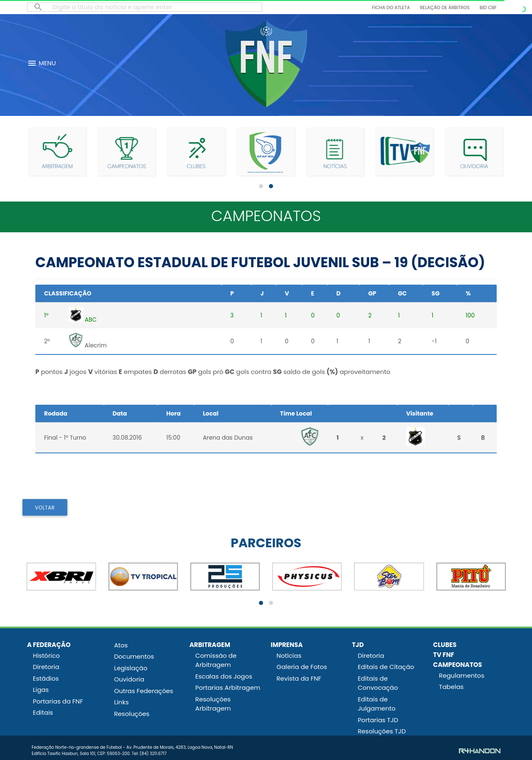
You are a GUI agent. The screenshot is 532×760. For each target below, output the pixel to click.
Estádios (46, 678)
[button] (261, 186)
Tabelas (451, 687)
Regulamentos (462, 675)
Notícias (289, 655)
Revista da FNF (299, 678)
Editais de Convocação (378, 683)
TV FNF (444, 655)
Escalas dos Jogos (224, 676)
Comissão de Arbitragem (216, 660)
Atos (121, 645)
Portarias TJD (378, 720)
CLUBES (445, 645)
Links (121, 702)
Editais (43, 712)
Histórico (46, 655)
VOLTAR (45, 508)
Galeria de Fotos (302, 667)
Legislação (131, 668)
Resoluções (132, 714)
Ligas (41, 690)
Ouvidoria (129, 679)
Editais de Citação (386, 667)
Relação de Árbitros (445, 7)
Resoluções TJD (382, 731)
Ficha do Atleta (391, 7)
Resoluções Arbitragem (213, 704)
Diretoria (46, 667)
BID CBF (488, 7)
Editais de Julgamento (377, 704)
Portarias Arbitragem (228, 687)
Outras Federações (143, 691)
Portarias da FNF (58, 701)
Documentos (134, 656)
